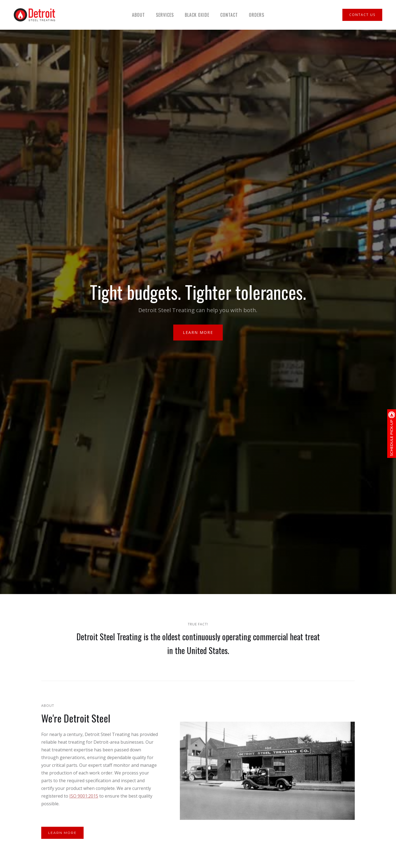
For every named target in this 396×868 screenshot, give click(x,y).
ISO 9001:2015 (84, 796)
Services (165, 15)
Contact (229, 15)
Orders (257, 15)
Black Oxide (197, 15)
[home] (34, 15)
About (138, 15)
